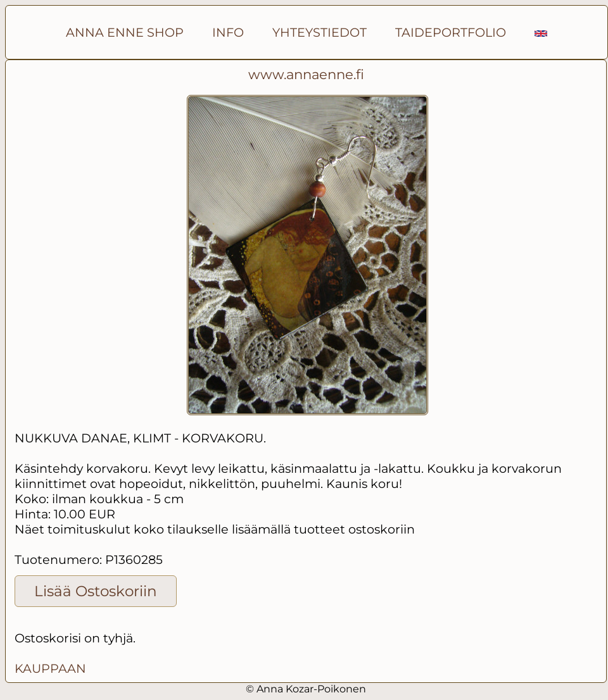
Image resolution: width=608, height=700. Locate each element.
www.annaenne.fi (306, 74)
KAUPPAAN (50, 668)
